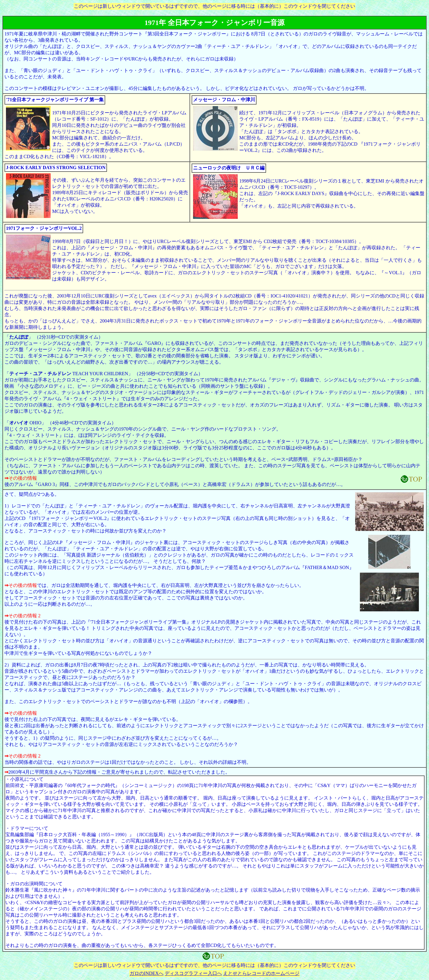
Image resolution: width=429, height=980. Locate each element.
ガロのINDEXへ (147, 973)
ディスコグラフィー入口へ (193, 973)
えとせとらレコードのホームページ (261, 973)
